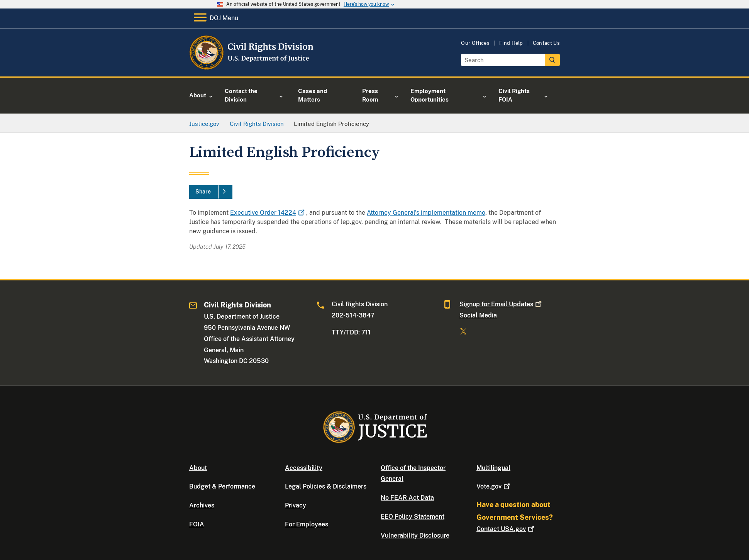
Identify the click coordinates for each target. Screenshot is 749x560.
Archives (202, 505)
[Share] (211, 192)
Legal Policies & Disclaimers (326, 486)
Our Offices (475, 43)
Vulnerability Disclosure (415, 535)
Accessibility (304, 468)
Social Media (478, 315)
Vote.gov (494, 486)
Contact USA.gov (506, 529)
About (198, 468)
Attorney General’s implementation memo (426, 213)
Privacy (296, 505)
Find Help (511, 43)
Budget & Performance (222, 486)
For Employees (307, 524)
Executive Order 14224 (268, 213)
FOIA (197, 524)
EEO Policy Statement (413, 517)
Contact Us (546, 43)
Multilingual (493, 468)
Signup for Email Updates (501, 304)
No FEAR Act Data (407, 498)
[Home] (252, 67)
